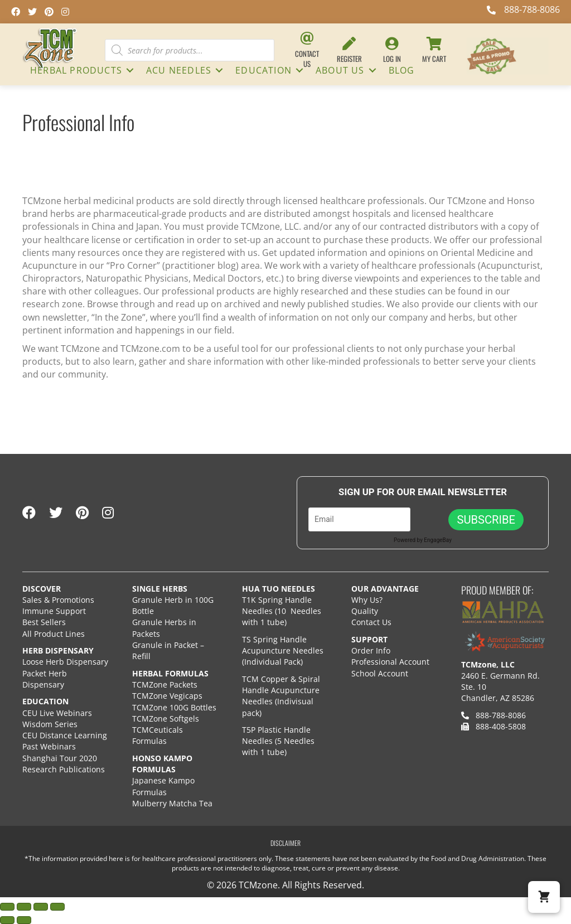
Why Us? (367, 600)
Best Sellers (44, 622)
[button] (130, 70)
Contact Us (371, 622)
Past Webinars (49, 746)
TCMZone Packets (165, 684)
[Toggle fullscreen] (24, 907)
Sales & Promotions (58, 600)
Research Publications (64, 769)
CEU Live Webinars (57, 713)
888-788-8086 (493, 715)
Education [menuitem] (263, 70)
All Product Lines (54, 634)
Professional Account (390, 662)
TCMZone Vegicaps (167, 696)
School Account (380, 673)
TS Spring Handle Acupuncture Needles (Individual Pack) (283, 651)
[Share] (41, 907)
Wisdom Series (50, 724)
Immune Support (54, 611)
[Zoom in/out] (7, 907)
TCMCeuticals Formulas (158, 735)
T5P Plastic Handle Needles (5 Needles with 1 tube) (278, 741)
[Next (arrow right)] (24, 920)
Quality (365, 611)
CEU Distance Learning (65, 735)
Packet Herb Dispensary (45, 679)
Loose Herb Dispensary (65, 662)
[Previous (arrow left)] (7, 920)
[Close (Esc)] (57, 907)
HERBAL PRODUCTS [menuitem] (76, 70)
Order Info (372, 650)
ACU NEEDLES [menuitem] (179, 70)
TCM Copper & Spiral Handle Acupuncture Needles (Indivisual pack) (281, 696)
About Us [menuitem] (340, 70)
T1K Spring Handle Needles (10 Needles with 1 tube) (282, 611)
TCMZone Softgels (166, 719)
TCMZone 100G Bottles (174, 707)
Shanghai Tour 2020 (60, 758)
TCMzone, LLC (488, 664)
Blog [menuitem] (402, 70)
